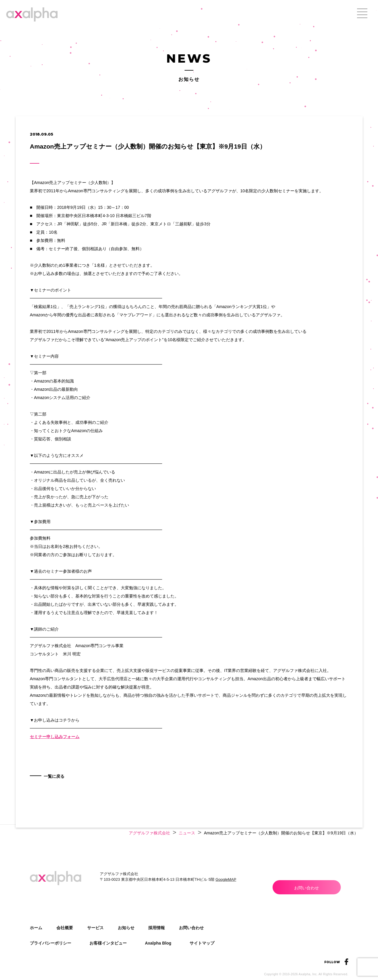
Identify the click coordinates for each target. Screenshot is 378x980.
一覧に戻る (59, 793)
